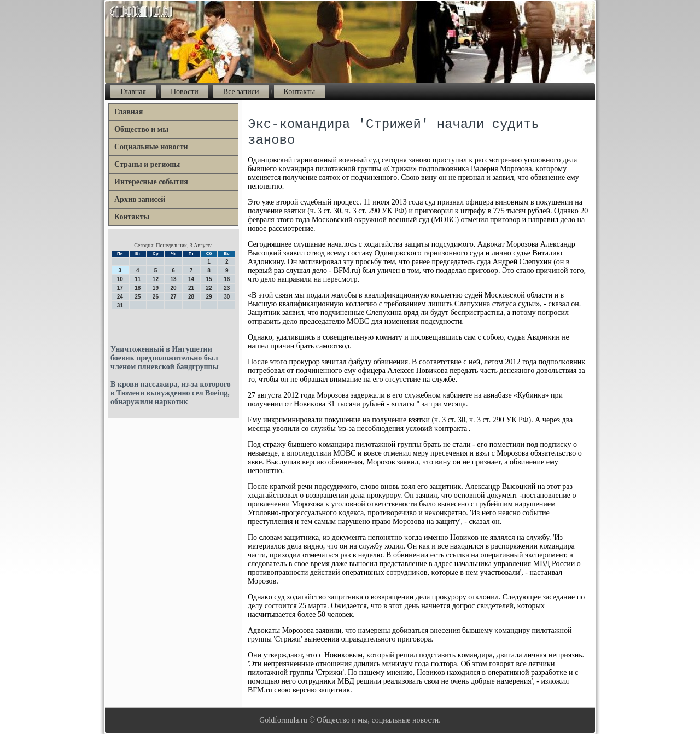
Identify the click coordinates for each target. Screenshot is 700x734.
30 (227, 297)
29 (209, 297)
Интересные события (151, 182)
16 (227, 279)
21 (191, 288)
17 (120, 288)
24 (120, 297)
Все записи (241, 92)
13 (173, 279)
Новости (185, 92)
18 (138, 288)
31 (120, 305)
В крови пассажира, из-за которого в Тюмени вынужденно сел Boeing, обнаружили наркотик (171, 393)
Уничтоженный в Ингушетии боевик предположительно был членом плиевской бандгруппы (165, 358)
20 (173, 288)
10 (120, 279)
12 (156, 279)
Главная (133, 92)
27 (173, 297)
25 (138, 297)
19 (156, 288)
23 (227, 288)
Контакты (300, 92)
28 (191, 297)
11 (138, 279)
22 (209, 288)
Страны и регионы (147, 164)
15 (209, 279)
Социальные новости (151, 147)
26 (156, 297)
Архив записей (140, 199)
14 (191, 279)
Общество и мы (141, 129)
